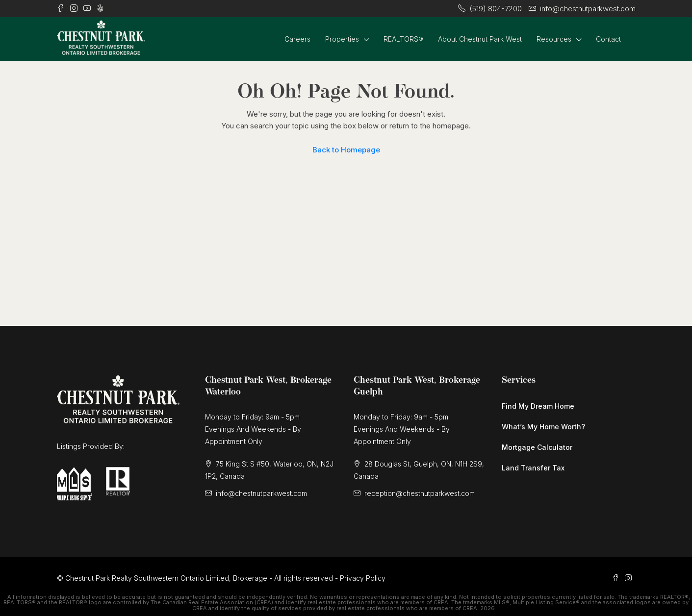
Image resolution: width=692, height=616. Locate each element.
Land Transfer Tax (533, 468)
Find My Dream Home (538, 406)
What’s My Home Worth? (543, 427)
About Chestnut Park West (480, 39)
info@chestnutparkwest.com (261, 493)
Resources (554, 39)
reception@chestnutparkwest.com (420, 493)
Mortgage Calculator (537, 447)
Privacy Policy (363, 578)
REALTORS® (403, 39)
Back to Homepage (346, 150)
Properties (342, 39)
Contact (608, 39)
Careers (297, 39)
